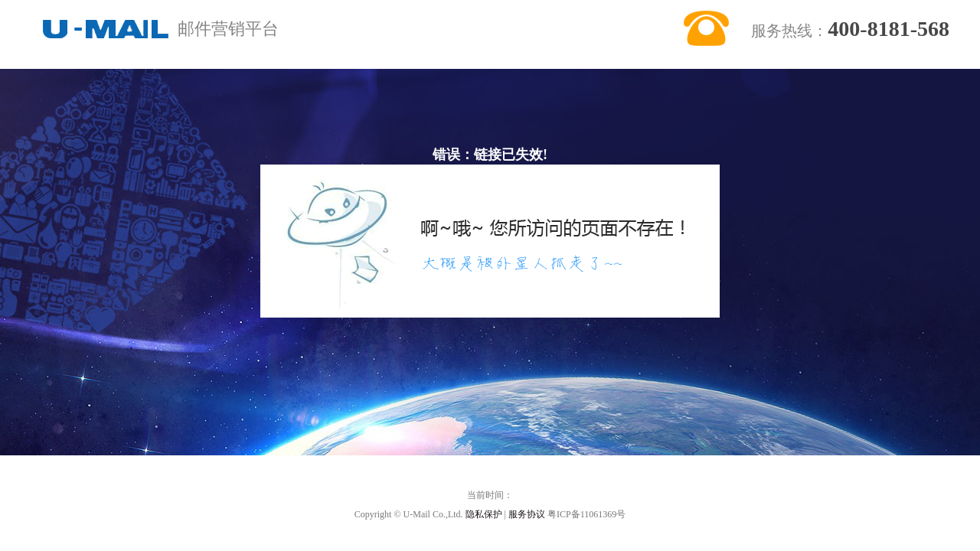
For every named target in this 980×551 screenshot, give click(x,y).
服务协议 (527, 514)
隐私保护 (484, 514)
